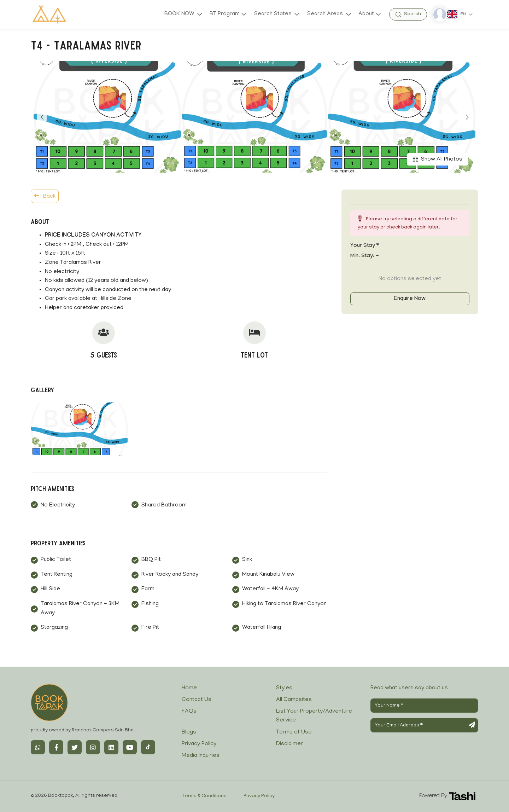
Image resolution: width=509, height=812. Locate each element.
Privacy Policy (199, 744)
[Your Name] (424, 706)
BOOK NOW (179, 14)
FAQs (189, 712)
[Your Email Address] (424, 725)
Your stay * (365, 246)
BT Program (224, 14)
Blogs (189, 732)
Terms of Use (294, 732)
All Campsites (294, 700)
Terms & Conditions (204, 796)
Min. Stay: (365, 256)
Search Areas (325, 14)
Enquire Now (410, 299)
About (366, 14)
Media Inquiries (201, 756)
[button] (42, 117)
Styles (284, 688)
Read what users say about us (409, 688)
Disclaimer (289, 744)
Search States (273, 14)
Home (189, 688)
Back (45, 196)
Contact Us (197, 700)
